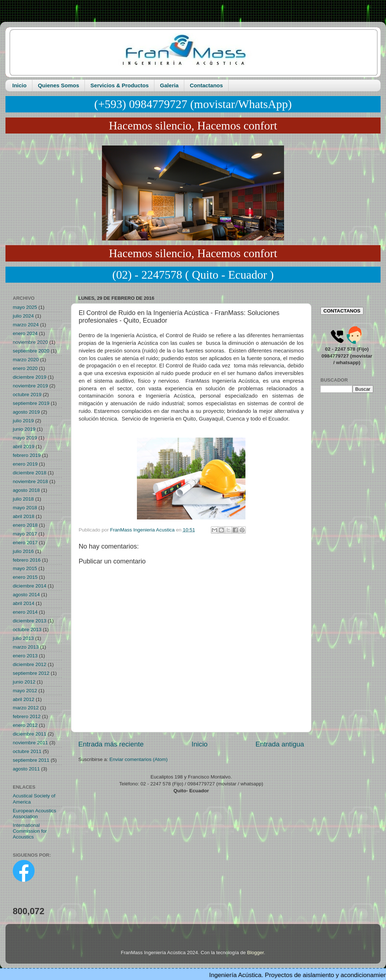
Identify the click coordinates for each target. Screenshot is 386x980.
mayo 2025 (25, 307)
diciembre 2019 (29, 377)
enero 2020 (25, 368)
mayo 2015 (25, 568)
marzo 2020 (26, 360)
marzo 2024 (26, 325)
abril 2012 (23, 699)
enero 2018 (25, 525)
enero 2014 (25, 612)
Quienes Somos (58, 85)
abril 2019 (23, 447)
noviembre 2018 (30, 481)
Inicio (19, 85)
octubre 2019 (27, 395)
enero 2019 (25, 464)
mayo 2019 (25, 438)
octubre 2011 (27, 751)
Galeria (169, 85)
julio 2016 (23, 551)
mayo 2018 (25, 508)
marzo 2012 (26, 708)
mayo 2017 (25, 534)
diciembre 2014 (29, 586)
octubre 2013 (27, 630)
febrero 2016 (27, 560)
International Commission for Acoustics (30, 831)
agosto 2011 (26, 769)
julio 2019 (23, 421)
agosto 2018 (26, 490)
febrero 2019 (27, 455)
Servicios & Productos (119, 85)
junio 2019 (24, 429)
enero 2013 (25, 656)
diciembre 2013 (29, 621)
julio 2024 (23, 316)
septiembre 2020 (31, 351)
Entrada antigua (280, 744)
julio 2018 (23, 499)
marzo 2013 (26, 647)
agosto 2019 (26, 412)
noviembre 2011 (30, 743)
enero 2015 (25, 577)
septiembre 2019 (31, 403)
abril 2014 (23, 603)
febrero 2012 (27, 716)
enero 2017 (25, 543)
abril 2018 (23, 516)
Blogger (256, 953)
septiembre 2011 (31, 760)
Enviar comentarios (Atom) (139, 759)
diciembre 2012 (29, 664)
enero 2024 (25, 333)
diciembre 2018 (29, 473)
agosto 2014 (26, 595)
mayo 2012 (25, 691)
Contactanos (206, 85)
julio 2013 (23, 638)
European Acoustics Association (34, 814)
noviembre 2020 (30, 342)
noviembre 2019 (30, 386)
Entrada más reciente (111, 744)
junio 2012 (24, 682)
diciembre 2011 (29, 734)
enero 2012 (25, 725)
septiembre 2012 (31, 673)
